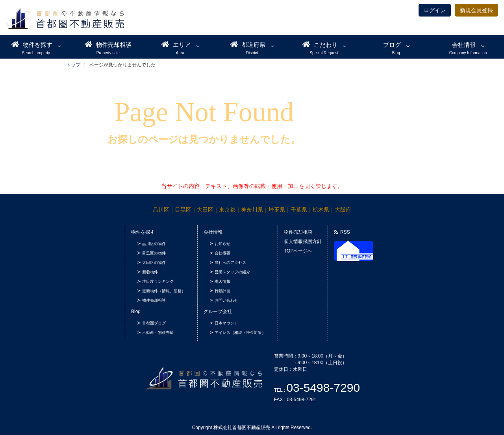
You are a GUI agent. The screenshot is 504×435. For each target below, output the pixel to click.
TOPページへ (298, 251)
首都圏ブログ (154, 323)
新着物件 (150, 272)
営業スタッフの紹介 (232, 272)
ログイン (435, 10)
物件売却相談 (108, 44)
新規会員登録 (476, 10)
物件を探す (32, 44)
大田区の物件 (154, 263)
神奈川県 (252, 210)
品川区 (161, 210)
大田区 (205, 210)
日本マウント (226, 323)
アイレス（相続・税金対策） (240, 333)
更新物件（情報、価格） (164, 291)
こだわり (320, 44)
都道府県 (248, 44)
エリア (176, 44)
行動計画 (222, 291)
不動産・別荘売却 (158, 333)
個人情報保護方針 (303, 241)
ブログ (392, 45)
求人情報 (222, 281)
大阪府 (343, 210)
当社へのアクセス (230, 263)
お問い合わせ (226, 300)
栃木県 (321, 210)
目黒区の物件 (154, 253)
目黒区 (183, 210)
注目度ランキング (158, 281)
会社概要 (222, 253)
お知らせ (222, 244)
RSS (342, 232)
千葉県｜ (302, 210)
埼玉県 (277, 210)
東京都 (227, 210)
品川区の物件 (154, 244)
